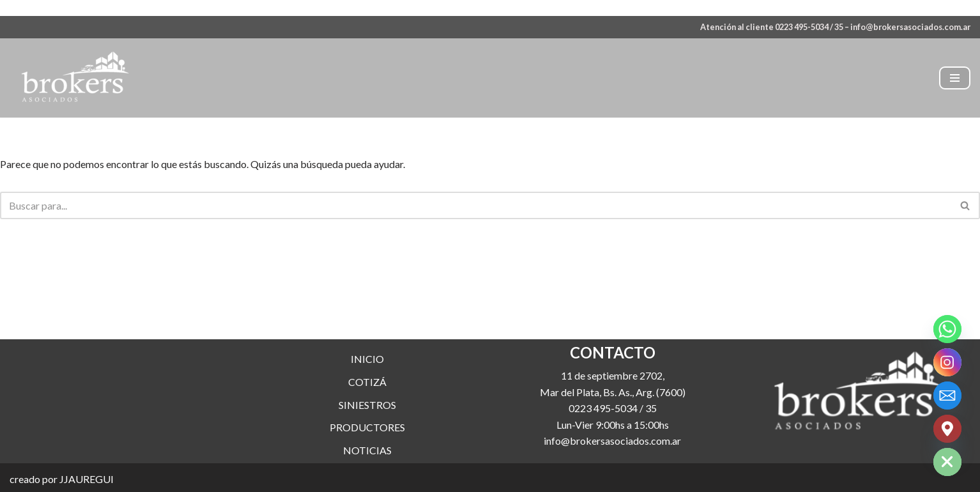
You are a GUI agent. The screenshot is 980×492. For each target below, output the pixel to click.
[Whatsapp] (947, 329)
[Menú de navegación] (955, 78)
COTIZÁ (367, 395)
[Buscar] (476, 205)
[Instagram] (947, 362)
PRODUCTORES (367, 440)
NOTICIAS (367, 463)
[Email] (947, 396)
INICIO (367, 372)
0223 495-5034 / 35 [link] (613, 421)
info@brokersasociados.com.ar (910, 27)
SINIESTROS (367, 418)
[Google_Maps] (947, 429)
